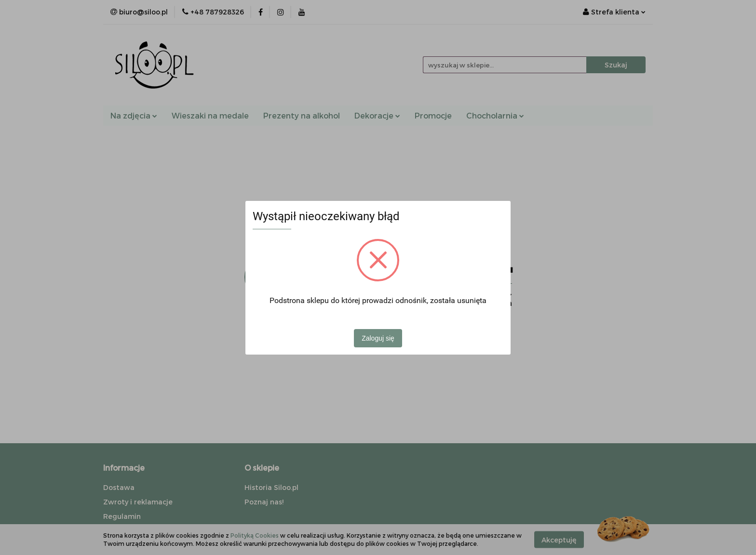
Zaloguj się (378, 338)
